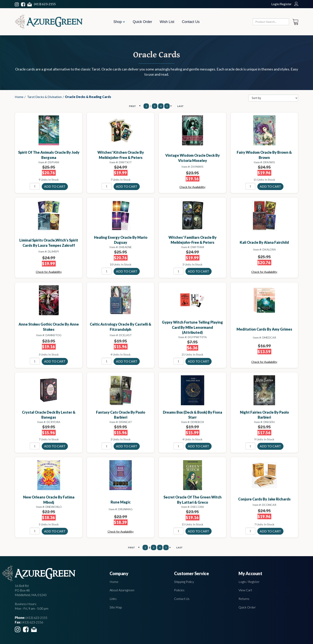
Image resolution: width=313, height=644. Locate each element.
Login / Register (249, 582)
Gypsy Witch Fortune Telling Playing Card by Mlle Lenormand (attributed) (192, 327)
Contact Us (191, 22)
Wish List (167, 22)
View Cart (245, 590)
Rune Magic (121, 502)
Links (113, 599)
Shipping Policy (184, 582)
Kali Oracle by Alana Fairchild (264, 242)
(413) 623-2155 (45, 4)
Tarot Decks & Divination (44, 97)
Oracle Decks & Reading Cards (88, 97)
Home (19, 97)
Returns (244, 599)
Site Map (116, 607)
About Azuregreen (122, 590)
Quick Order (142, 22)
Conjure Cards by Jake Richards (264, 499)
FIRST (132, 106)
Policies (179, 590)
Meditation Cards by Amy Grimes (264, 329)
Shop (119, 22)
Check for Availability (192, 187)
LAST (180, 106)
